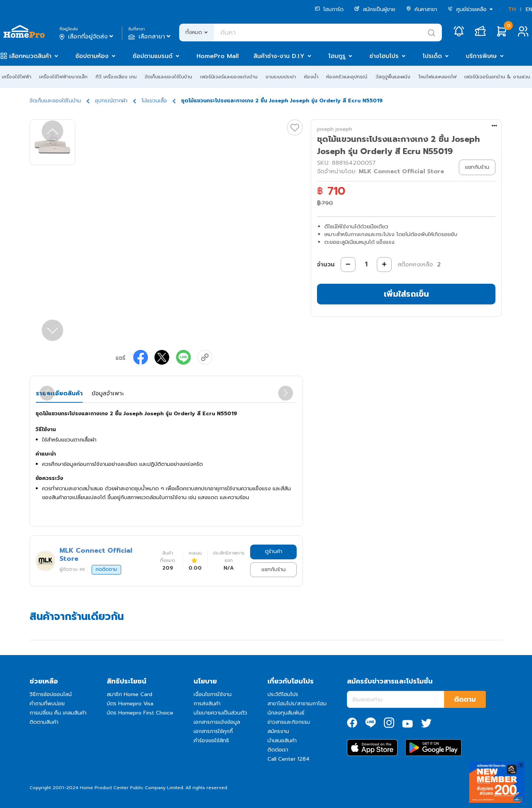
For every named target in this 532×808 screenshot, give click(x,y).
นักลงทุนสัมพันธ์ (286, 713)
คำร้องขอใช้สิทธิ (211, 741)
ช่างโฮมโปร (384, 56)
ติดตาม (465, 699)
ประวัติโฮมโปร (283, 694)
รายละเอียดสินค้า (59, 393)
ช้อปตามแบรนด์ (153, 56)
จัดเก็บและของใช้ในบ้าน (168, 77)
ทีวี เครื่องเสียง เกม (116, 77)
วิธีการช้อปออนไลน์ (51, 694)
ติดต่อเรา (278, 750)
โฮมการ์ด (329, 9)
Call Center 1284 (289, 759)
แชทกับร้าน (274, 570)
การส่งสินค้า (207, 704)
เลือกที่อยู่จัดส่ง (87, 37)
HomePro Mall (218, 56)
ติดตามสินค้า (44, 722)
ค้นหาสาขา (422, 9)
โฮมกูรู (337, 56)
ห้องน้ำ (311, 77)
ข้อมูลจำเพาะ (108, 393)
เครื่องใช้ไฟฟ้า (17, 77)
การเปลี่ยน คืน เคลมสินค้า (58, 713)
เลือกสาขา (150, 37)
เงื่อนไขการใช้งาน (213, 694)
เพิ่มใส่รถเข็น (406, 294)
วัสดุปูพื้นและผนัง (393, 77)
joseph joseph (335, 129)
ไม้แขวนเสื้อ (154, 101)
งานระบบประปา (281, 77)
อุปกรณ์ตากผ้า (111, 101)
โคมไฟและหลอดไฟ (438, 77)
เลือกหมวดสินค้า (30, 56)
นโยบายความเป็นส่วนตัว (220, 713)
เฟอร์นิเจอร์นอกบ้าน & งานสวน (497, 77)
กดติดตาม (106, 569)
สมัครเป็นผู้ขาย (375, 9)
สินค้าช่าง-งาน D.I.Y (279, 56)
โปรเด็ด (432, 56)
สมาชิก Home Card (129, 694)
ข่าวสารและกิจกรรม (289, 722)
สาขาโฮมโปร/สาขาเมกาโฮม (297, 704)
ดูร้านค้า (274, 551)
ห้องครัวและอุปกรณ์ (347, 77)
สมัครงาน (278, 731)
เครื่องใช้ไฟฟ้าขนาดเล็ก (63, 77)
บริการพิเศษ (481, 56)
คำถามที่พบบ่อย (47, 704)
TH (512, 9)
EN (529, 9)
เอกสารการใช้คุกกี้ (213, 731)
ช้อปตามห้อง (92, 56)
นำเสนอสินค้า (282, 741)
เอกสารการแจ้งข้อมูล (217, 722)
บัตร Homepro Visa (130, 704)
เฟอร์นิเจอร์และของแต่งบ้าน (229, 77)
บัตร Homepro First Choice (140, 713)
